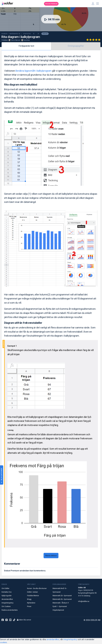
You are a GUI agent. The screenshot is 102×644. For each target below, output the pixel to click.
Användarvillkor (7, 599)
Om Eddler (5, 588)
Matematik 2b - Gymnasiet (62, 596)
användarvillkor (53, 639)
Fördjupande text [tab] (26, 46)
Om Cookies (6, 606)
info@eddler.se (84, 601)
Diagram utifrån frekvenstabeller (23, 323)
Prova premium (51, 4)
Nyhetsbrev (31, 603)
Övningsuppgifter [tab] (76, 46)
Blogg (29, 599)
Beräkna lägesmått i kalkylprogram (34, 71)
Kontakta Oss (7, 592)
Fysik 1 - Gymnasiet (60, 606)
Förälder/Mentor (33, 596)
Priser (29, 606)
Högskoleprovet (58, 610)
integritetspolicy (70, 639)
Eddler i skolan (32, 592)
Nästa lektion (51, 556)
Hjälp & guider (7, 596)
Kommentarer (12, 564)
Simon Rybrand (16, 40)
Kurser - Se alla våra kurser (37, 588)
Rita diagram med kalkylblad (21, 85)
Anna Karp (27, 40)
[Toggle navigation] (98, 4)
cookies (3, 642)
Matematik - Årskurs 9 (61, 603)
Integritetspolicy (8, 603)
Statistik (45, 34)
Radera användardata (10, 610)
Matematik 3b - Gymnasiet (62, 599)
